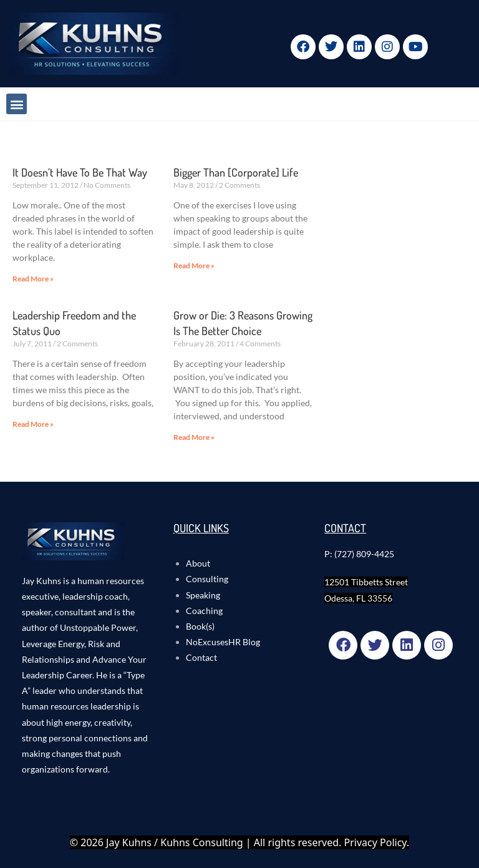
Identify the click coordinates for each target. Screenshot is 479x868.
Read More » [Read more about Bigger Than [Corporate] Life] (194, 266)
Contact (201, 657)
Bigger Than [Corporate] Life (236, 172)
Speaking (203, 595)
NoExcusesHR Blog (223, 642)
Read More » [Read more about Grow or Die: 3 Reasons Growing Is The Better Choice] (194, 437)
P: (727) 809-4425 (359, 554)
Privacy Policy (375, 842)
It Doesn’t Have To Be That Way (80, 172)
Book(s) (200, 626)
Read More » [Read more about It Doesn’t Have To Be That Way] (33, 279)
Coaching (204, 611)
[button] (17, 104)
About (198, 563)
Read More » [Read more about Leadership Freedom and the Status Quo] (33, 424)
